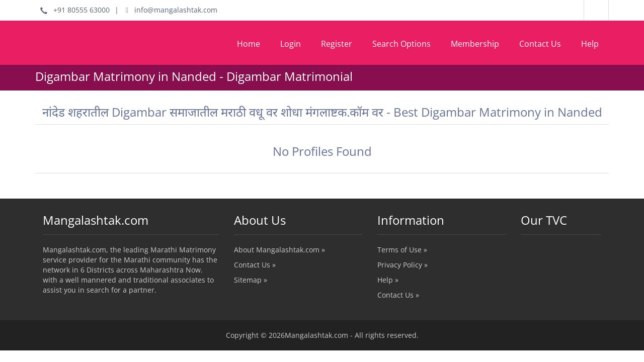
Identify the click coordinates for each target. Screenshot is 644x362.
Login (291, 44)
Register (337, 44)
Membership (475, 44)
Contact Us (540, 44)
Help (590, 44)
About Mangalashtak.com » (279, 250)
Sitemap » (251, 280)
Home (249, 44)
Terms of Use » (402, 250)
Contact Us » (255, 265)
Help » (388, 280)
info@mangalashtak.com (172, 10)
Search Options (401, 44)
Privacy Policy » (403, 265)
